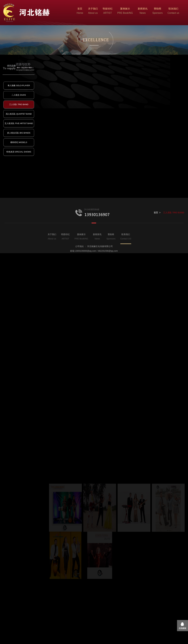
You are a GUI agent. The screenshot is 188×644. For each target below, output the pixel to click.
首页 (156, 290)
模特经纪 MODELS (19, 142)
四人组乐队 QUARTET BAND (19, 114)
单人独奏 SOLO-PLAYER (19, 85)
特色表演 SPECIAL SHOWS (19, 152)
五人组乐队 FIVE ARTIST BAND (19, 123)
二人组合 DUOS (19, 95)
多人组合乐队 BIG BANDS (19, 133)
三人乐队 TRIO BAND (19, 104)
